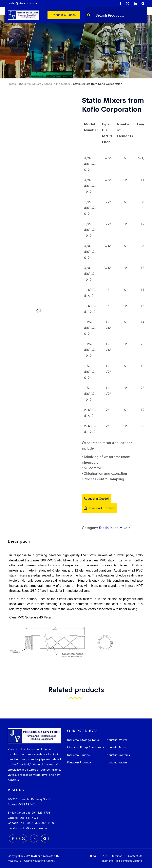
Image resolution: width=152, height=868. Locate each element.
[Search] (89, 15)
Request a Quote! (96, 499)
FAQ (104, 856)
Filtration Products (79, 762)
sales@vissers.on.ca (23, 3)
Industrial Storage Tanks (83, 740)
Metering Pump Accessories (86, 747)
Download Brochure (100, 508)
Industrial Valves (117, 740)
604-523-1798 (41, 812)
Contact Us (135, 856)
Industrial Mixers (30, 84)
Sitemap (117, 856)
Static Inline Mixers (57, 84)
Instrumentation (116, 762)
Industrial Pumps (78, 755)
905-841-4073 (29, 818)
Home (12, 84)
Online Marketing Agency (40, 861)
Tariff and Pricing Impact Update (122, 861)
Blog (93, 856)
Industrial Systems (118, 755)
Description (19, 541)
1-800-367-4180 (43, 823)
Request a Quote (64, 15)
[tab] (22, 542)
